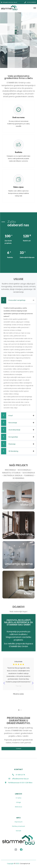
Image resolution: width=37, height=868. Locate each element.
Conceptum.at (25, 864)
